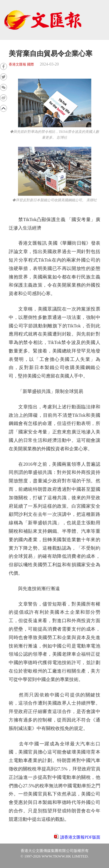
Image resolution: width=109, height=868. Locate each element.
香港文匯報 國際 (21, 65)
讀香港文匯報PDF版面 (80, 837)
